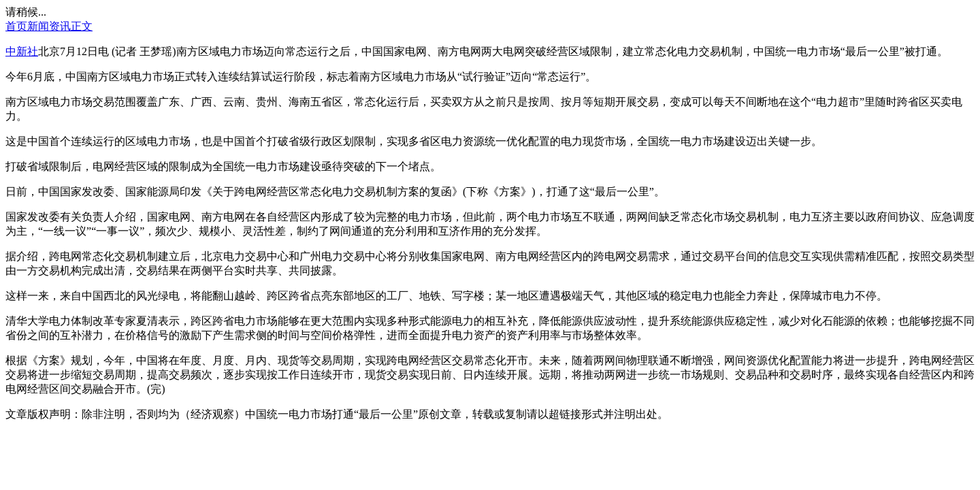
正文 (82, 26)
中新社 (22, 51)
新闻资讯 (49, 26)
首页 (16, 26)
